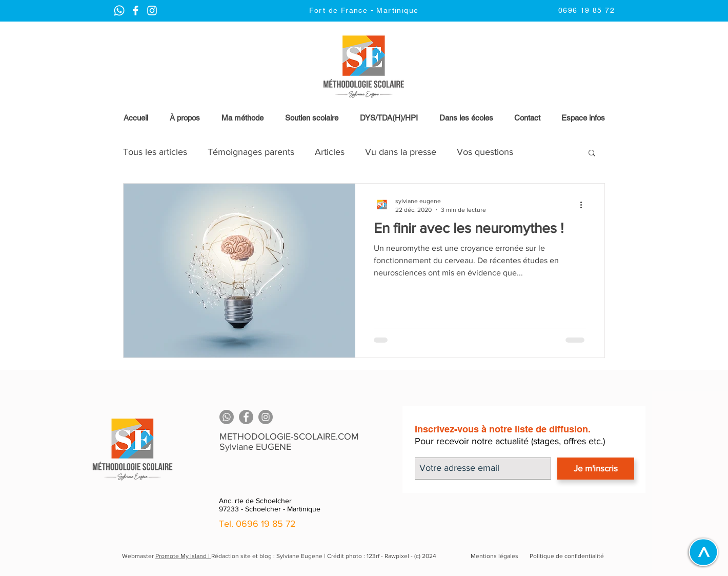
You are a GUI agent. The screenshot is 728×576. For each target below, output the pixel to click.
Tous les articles (155, 152)
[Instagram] (266, 417)
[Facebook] (246, 417)
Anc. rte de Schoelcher (255, 501)
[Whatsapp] (227, 417)
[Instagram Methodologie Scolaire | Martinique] (136, 11)
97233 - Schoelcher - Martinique (270, 509)
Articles (330, 152)
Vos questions (485, 152)
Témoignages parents (251, 152)
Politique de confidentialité (567, 556)
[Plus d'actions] (584, 205)
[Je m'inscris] (596, 469)
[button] (583, 118)
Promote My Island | (183, 556)
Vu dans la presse (401, 152)
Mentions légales (494, 556)
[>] (703, 552)
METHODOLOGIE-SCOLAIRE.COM (289, 436)
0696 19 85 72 (266, 524)
